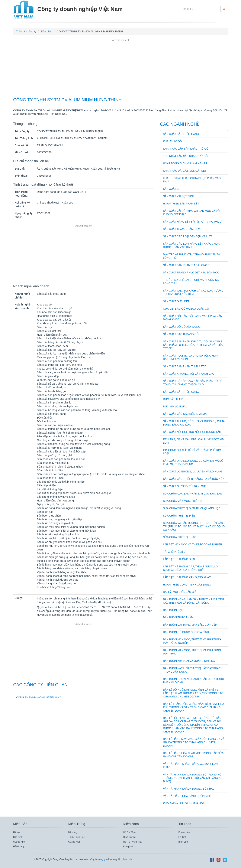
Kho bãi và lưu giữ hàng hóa (184, 803)
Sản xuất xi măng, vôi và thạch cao (189, 374)
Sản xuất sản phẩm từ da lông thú (188, 265)
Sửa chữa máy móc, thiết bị (183, 501)
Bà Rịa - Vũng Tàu (133, 842)
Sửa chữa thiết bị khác (180, 537)
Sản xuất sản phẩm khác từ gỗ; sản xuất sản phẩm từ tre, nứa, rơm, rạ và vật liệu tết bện (193, 345)
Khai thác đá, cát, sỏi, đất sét (185, 171)
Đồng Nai (128, 847)
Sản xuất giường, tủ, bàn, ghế (185, 486)
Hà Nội (17, 832)
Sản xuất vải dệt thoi (178, 196)
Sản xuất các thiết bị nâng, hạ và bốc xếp (193, 479)
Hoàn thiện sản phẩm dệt (181, 204)
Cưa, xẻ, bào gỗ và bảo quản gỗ (186, 309)
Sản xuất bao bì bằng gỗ (181, 334)
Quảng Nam (74, 842)
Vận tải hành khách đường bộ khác (189, 789)
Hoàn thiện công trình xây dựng (187, 585)
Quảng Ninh (19, 842)
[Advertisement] (120, 69)
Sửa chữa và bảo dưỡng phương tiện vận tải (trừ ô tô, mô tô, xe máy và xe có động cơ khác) (194, 526)
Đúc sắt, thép (173, 399)
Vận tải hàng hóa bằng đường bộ (187, 796)
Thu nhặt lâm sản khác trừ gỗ (185, 156)
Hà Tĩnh (182, 837)
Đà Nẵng (73, 832)
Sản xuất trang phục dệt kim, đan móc (191, 272)
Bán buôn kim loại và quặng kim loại (189, 661)
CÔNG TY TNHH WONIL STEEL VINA (39, 697)
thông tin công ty (97, 859)
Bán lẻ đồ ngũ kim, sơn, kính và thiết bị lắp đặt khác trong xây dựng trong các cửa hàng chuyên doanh (193, 693)
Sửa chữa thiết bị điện (179, 516)
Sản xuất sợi (172, 189)
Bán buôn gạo (173, 610)
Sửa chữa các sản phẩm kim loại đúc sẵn (193, 494)
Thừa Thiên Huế (77, 837)
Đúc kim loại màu (175, 406)
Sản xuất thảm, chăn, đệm (182, 229)
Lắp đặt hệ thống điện (179, 559)
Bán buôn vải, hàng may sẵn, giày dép (190, 625)
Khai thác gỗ (172, 141)
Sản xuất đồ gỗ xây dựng (182, 327)
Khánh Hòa (184, 832)
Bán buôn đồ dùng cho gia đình (186, 632)
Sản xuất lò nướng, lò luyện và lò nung (193, 472)
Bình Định (183, 842)
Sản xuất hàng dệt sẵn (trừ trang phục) (193, 222)
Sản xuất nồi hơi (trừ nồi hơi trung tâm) (193, 432)
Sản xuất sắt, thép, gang (181, 134)
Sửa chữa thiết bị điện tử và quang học (192, 508)
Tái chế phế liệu (174, 552)
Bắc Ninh (18, 837)
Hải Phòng (18, 847)
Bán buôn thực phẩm (178, 617)
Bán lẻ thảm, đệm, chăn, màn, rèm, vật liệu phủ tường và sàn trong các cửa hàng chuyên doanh (193, 707)
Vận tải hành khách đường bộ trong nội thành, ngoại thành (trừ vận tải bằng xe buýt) (193, 778)
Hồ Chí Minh (130, 832)
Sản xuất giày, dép (176, 301)
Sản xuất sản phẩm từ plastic (185, 366)
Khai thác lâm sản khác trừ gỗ (186, 149)
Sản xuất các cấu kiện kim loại (185, 414)
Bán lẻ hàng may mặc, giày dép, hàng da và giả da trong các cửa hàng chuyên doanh (194, 742)
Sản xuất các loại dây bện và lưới (188, 236)
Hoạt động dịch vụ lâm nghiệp (185, 163)
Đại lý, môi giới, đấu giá (180, 592)
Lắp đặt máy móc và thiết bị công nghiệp (193, 544)
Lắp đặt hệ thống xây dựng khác (187, 577)
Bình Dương (129, 837)
